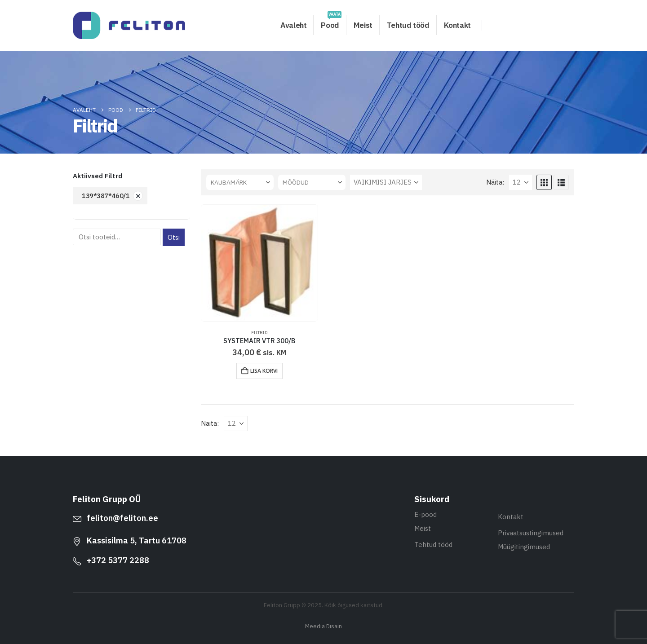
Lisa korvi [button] (264, 371)
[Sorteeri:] (386, 182)
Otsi (174, 237)
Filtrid (259, 333)
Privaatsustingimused (531, 533)
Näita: (495, 182)
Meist (363, 25)
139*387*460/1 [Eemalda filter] (106, 196)
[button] (544, 182)
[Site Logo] (129, 25)
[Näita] (521, 182)
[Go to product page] (259, 263)
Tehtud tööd (408, 25)
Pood (331, 23)
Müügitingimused (524, 547)
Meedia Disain (323, 626)
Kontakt (457, 25)
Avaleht (293, 25)
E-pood (425, 514)
